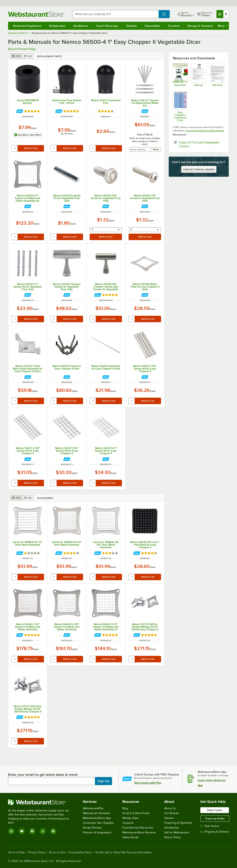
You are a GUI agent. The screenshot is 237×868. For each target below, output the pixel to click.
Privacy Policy (37, 853)
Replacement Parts (49, 56)
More (223, 26)
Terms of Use (57, 853)
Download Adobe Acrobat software (205, 131)
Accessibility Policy (80, 853)
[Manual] (199, 75)
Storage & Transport (200, 26)
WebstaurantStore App (97, 818)
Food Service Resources (138, 828)
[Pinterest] (53, 831)
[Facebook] (32, 831)
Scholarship (172, 828)
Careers (169, 818)
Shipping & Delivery (215, 832)
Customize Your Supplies (98, 823)
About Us (170, 808)
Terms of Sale (16, 853)
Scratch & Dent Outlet (136, 813)
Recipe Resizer (92, 828)
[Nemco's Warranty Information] (217, 75)
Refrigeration (57, 26)
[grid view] (16, 56)
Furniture (174, 26)
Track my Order (215, 818)
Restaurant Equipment (27, 26)
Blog (125, 808)
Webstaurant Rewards (96, 813)
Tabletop (131, 26)
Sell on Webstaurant (177, 832)
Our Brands (172, 813)
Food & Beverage (107, 26)
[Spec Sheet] (180, 75)
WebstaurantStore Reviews (139, 832)
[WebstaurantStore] (41, 802)
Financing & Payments (178, 823)
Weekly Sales (130, 818)
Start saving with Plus (148, 783)
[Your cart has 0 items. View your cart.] (223, 14)
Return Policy (173, 837)
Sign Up (103, 781)
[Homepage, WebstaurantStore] (37, 14)
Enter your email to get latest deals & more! (43, 775)
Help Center (215, 810)
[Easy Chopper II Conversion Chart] (180, 106)
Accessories (45, 498)
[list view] (28, 56)
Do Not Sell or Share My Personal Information (124, 853)
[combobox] (116, 14)
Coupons (128, 823)
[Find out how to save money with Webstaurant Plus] (20, 111)
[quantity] (15, 148)
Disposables (152, 26)
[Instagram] (11, 831)
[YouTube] (22, 831)
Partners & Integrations (97, 832)
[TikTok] (43, 831)
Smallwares (81, 26)
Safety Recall (130, 837)
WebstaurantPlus (93, 808)
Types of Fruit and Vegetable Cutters (199, 144)
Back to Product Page (22, 49)
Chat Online (210, 826)
